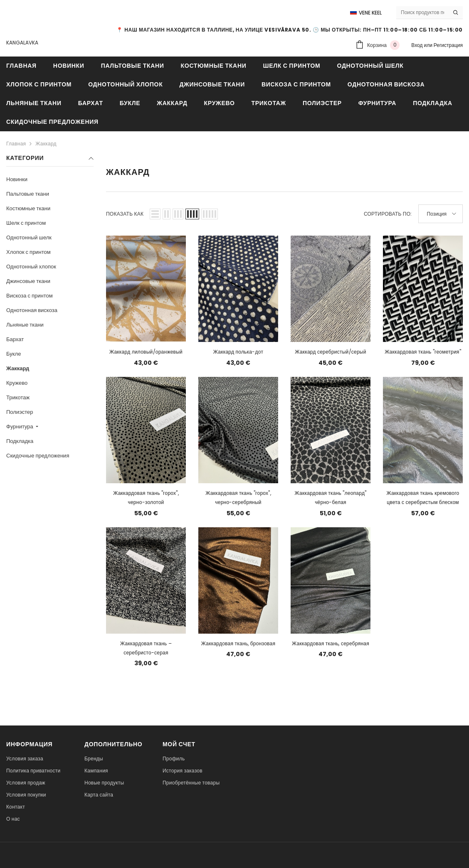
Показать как (125, 214)
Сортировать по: (388, 214)
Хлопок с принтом (28, 252)
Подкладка (20, 441)
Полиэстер (20, 412)
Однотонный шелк (29, 237)
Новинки (17, 179)
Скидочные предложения (38, 456)
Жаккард (46, 144)
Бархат (15, 339)
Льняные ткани (25, 325)
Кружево (17, 383)
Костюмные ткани (28, 208)
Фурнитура (20, 427)
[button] (155, 214)
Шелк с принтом (26, 223)
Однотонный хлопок (31, 267)
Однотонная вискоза (32, 310)
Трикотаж (18, 397)
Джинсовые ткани (28, 281)
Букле (14, 354)
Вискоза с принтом (30, 296)
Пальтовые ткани (28, 194)
